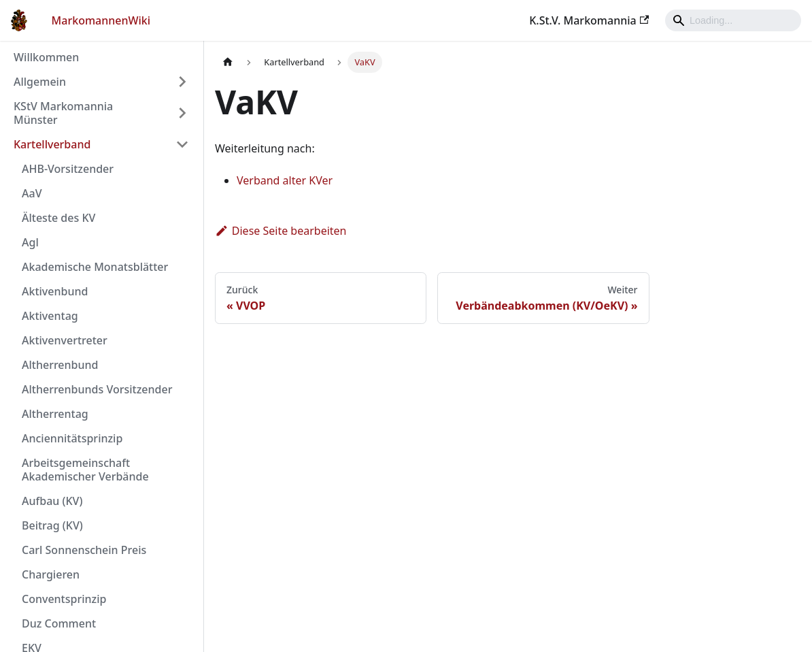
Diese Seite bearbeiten (281, 231)
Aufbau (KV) (52, 501)
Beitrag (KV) (52, 525)
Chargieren (51, 574)
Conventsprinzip (64, 599)
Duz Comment (59, 623)
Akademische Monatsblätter (95, 267)
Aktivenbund (55, 291)
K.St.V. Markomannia (589, 20)
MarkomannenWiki (101, 20)
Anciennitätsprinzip (72, 438)
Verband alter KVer (285, 180)
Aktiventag (50, 316)
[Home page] (228, 62)
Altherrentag (55, 414)
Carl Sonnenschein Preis (84, 550)
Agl (30, 242)
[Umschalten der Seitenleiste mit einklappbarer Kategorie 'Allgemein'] (182, 82)
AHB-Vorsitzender (68, 169)
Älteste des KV (58, 218)
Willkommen (46, 57)
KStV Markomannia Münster (63, 113)
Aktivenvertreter (65, 340)
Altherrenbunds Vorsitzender (97, 389)
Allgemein (40, 82)
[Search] (733, 20)
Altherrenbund (60, 365)
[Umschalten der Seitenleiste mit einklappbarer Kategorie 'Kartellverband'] (182, 144)
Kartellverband (52, 144)
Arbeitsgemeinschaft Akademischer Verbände (85, 470)
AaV (32, 193)
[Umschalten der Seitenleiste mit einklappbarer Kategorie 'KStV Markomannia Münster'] (182, 113)
